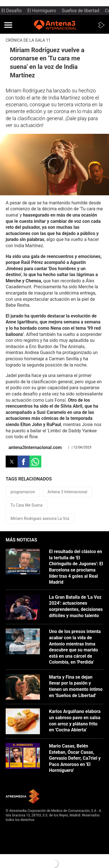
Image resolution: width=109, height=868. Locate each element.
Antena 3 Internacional (67, 492)
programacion (23, 492)
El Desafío (12, 11)
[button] (8, 25)
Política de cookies (20, 838)
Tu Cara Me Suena (26, 505)
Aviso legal (14, 829)
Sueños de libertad (81, 11)
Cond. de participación (23, 842)
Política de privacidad (22, 833)
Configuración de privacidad (27, 847)
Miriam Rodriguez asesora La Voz (40, 518)
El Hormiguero (42, 11)
